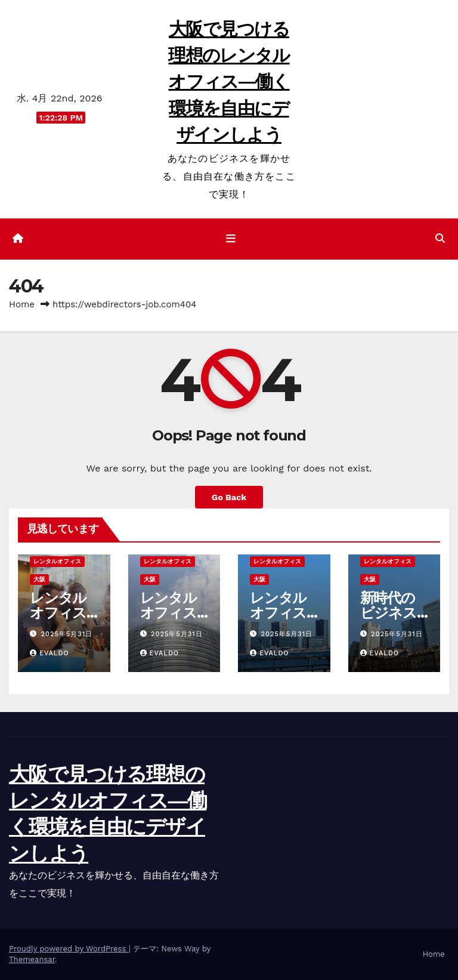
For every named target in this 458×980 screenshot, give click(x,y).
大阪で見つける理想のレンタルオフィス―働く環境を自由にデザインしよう (229, 82)
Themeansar (32, 959)
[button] (440, 238)
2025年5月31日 (67, 634)
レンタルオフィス (57, 561)
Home (22, 304)
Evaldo (49, 653)
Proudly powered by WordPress (69, 949)
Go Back (229, 497)
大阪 (39, 579)
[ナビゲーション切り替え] (231, 239)
